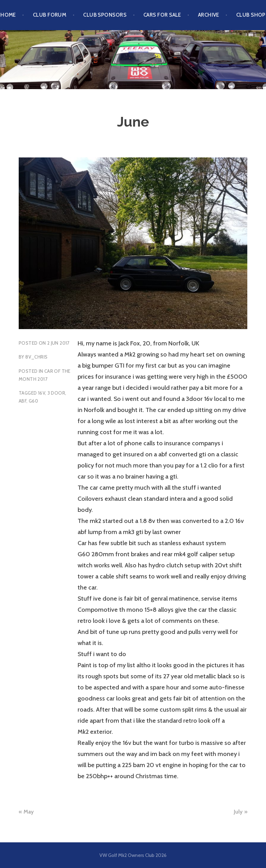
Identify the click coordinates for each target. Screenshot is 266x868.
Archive (209, 15)
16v (42, 393)
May (29, 812)
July (238, 812)
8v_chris (36, 357)
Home (8, 15)
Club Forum (50, 15)
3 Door (56, 393)
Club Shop (251, 15)
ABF (23, 401)
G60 (33, 401)
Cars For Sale (162, 15)
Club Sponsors (105, 15)
